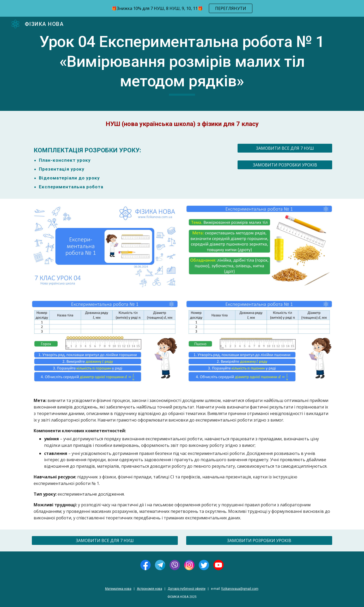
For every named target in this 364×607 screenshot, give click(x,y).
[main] (182, 64)
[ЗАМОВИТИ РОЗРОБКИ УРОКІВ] (285, 165)
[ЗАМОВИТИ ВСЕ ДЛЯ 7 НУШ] (285, 148)
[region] (182, 8)
